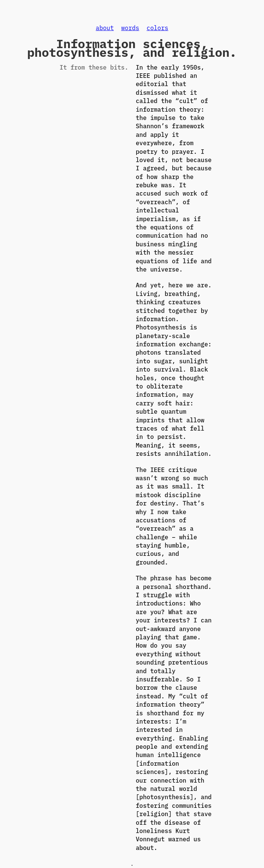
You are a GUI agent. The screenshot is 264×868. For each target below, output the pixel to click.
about (105, 28)
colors (158, 28)
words (130, 28)
